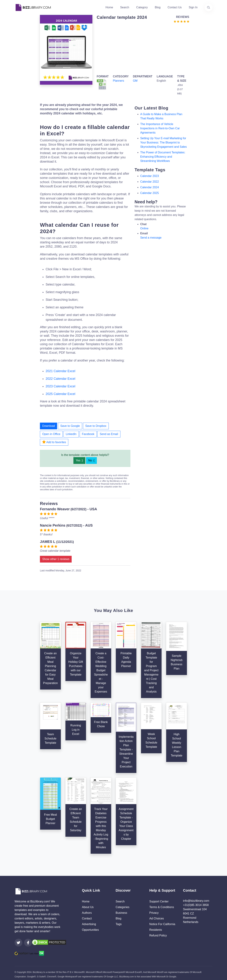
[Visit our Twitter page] (18, 943)
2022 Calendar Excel (60, 379)
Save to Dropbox (96, 426)
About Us (88, 907)
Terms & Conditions (162, 907)
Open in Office (51, 434)
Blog (158, 7)
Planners (119, 81)
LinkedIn (71, 434)
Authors (87, 913)
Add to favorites (54, 442)
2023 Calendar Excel (60, 386)
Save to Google (70, 426)
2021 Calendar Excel (60, 371)
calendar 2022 (150, 182)
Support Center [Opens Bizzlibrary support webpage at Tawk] (159, 901)
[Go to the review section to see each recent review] (181, 21)
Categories (122, 907)
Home (109, 7)
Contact (87, 918)
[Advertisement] (142, 48)
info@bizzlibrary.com (196, 901)
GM (135, 81)
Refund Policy (158, 935)
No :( (91, 460)
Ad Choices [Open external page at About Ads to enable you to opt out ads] (157, 918)
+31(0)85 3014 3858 (196, 905)
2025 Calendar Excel (60, 394)
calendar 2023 (150, 176)
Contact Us (175, 7)
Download (49, 426)
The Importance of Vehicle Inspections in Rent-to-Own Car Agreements (160, 128)
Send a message (151, 238)
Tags (119, 924)
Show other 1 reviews (56, 559)
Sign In (193, 7)
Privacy (154, 913)
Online (144, 228)
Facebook (88, 434)
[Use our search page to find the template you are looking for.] (209, 7)
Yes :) (79, 460)
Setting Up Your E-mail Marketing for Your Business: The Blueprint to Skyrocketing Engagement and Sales (164, 142)
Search (125, 7)
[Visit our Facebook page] (28, 943)
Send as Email (109, 434)
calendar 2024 (150, 187)
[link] (18, 943)
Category (142, 7)
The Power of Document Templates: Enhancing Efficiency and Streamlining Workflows (163, 157)
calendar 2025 (150, 193)
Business (121, 913)
